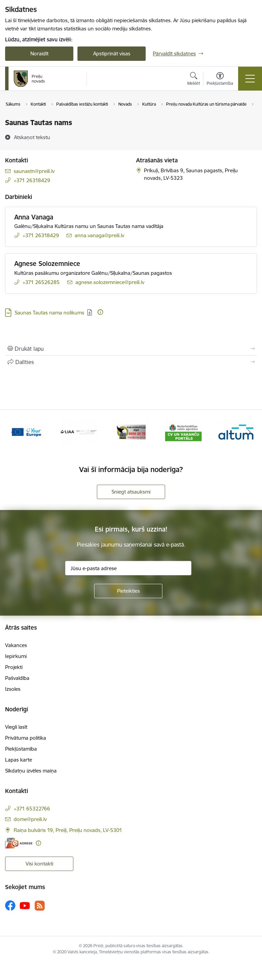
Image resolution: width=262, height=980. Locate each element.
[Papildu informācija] (100, 312)
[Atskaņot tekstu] (32, 137)
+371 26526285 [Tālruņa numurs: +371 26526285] (41, 282)
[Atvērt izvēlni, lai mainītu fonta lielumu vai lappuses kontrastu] (220, 80)
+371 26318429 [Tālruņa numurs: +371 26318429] (32, 180)
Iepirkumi (16, 656)
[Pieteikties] (128, 591)
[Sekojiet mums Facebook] (10, 905)
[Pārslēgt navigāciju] (250, 79)
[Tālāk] (249, 432)
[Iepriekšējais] (13, 432)
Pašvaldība (17, 678)
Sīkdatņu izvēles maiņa (31, 771)
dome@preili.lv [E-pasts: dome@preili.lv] (30, 819)
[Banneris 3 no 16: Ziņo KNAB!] (26, 432)
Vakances (16, 645)
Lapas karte (19, 760)
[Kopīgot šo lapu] (131, 362)
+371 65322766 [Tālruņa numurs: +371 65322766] (32, 809)
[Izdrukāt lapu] (131, 349)
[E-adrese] (19, 843)
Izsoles (13, 689)
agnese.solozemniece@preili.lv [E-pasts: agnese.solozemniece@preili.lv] (110, 282)
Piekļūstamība (21, 749)
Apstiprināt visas (112, 53)
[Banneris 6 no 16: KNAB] (183, 432)
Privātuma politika (26, 738)
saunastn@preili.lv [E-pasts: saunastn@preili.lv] (34, 171)
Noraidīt (39, 53)
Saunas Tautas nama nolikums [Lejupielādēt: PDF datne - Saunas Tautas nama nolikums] (49, 313)
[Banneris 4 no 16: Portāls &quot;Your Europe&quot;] (79, 432)
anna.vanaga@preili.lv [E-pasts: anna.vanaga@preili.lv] (99, 235)
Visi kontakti (39, 864)
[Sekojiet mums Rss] (40, 906)
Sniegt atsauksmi (131, 492)
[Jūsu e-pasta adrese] (128, 568)
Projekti (14, 667)
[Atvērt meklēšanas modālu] (194, 80)
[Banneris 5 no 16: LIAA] (131, 432)
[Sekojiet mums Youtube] (25, 905)
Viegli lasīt (16, 727)
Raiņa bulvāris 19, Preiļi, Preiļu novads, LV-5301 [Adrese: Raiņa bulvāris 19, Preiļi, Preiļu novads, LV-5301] (68, 830)
